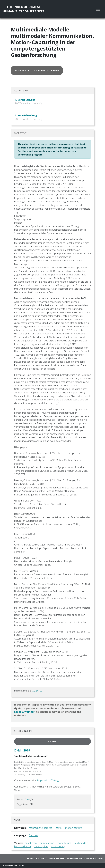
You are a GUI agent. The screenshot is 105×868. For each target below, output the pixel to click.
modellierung (64, 843)
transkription (41, 846)
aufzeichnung (47, 843)
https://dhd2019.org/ (48, 780)
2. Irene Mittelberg (26, 115)
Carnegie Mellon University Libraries (72, 858)
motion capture (74, 828)
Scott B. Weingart (25, 712)
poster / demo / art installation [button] (37, 70)
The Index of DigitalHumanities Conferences (23, 9)
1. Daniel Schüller (25, 100)
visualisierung (58, 846)
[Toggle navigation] (98, 9)
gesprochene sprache (40, 828)
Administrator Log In (13, 865)
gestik (59, 828)
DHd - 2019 (22, 750)
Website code (36, 858)
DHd (27, 799)
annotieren (31, 843)
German (33, 835)
